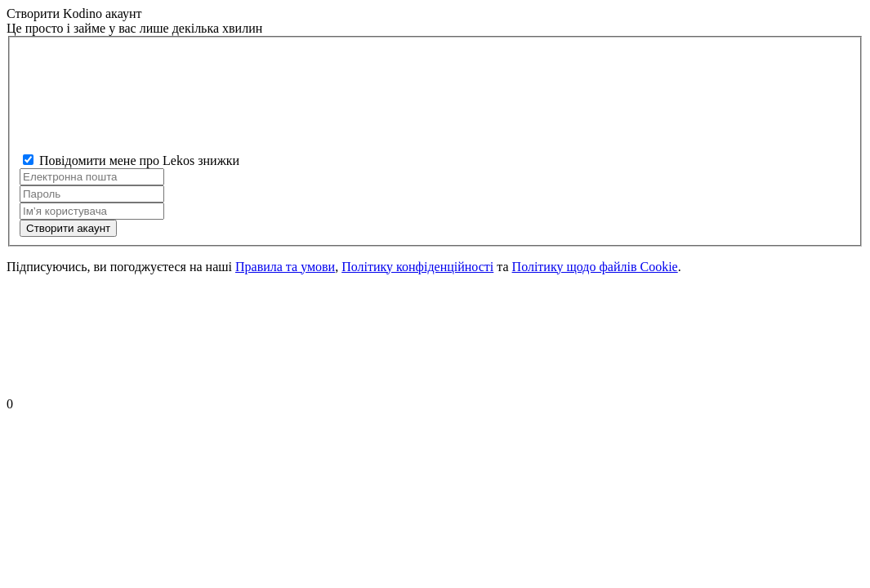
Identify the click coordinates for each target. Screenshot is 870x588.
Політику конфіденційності (417, 267)
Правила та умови (285, 267)
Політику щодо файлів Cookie (595, 267)
